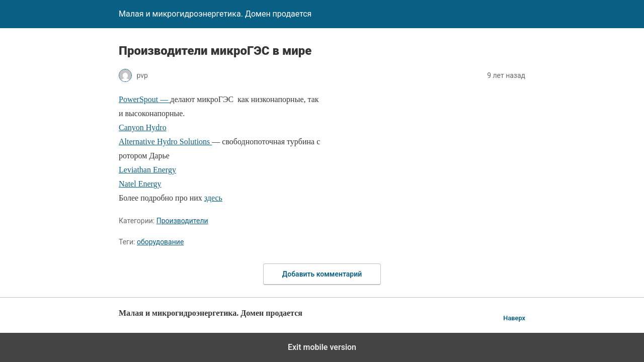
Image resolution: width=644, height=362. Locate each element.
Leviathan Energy (147, 170)
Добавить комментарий (322, 274)
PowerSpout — (144, 99)
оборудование (160, 242)
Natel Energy (140, 184)
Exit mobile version (322, 347)
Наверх (514, 318)
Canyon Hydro (143, 127)
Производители (182, 221)
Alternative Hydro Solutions (165, 142)
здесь (213, 198)
